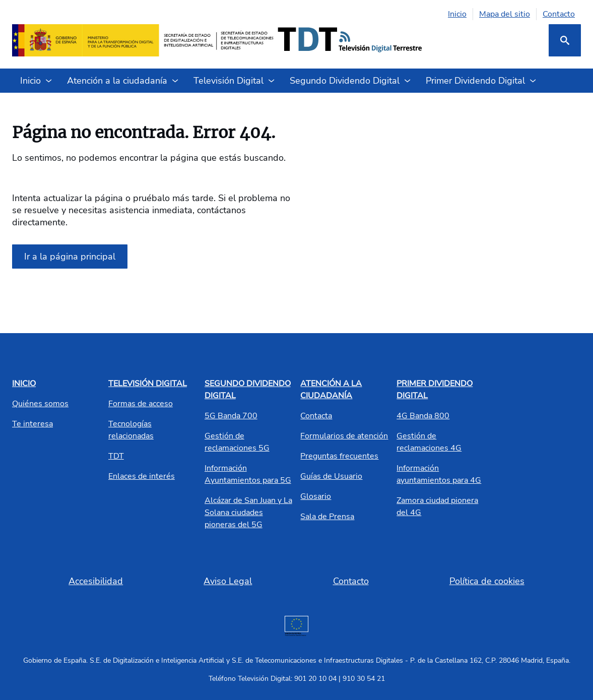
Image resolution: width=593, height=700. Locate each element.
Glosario (316, 496)
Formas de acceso (141, 404)
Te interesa (32, 424)
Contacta (316, 416)
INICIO (24, 384)
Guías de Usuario (331, 476)
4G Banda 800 (423, 416)
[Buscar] (565, 40)
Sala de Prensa (327, 517)
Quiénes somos (40, 404)
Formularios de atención (344, 436)
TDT (116, 456)
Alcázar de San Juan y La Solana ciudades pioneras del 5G (248, 513)
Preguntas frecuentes (339, 456)
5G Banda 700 (231, 416)
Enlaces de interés (142, 476)
